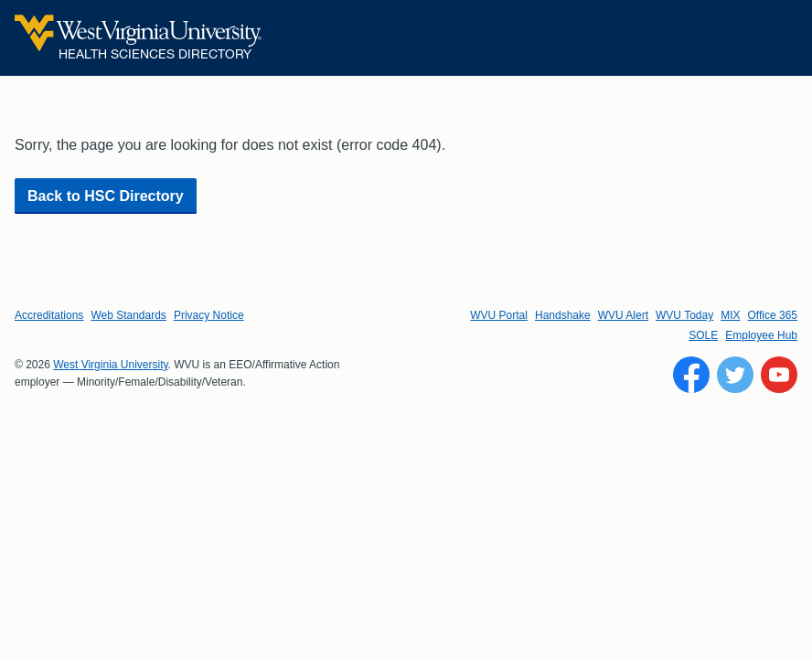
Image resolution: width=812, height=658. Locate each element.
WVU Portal (499, 315)
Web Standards (128, 315)
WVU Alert (623, 315)
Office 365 (773, 315)
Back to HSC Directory (106, 196)
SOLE (703, 335)
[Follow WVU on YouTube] (779, 375)
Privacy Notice (209, 315)
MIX (730, 315)
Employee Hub (761, 335)
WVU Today (684, 315)
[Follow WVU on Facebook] (691, 375)
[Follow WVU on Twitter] (735, 375)
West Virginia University (110, 365)
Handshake (563, 315)
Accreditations (49, 315)
